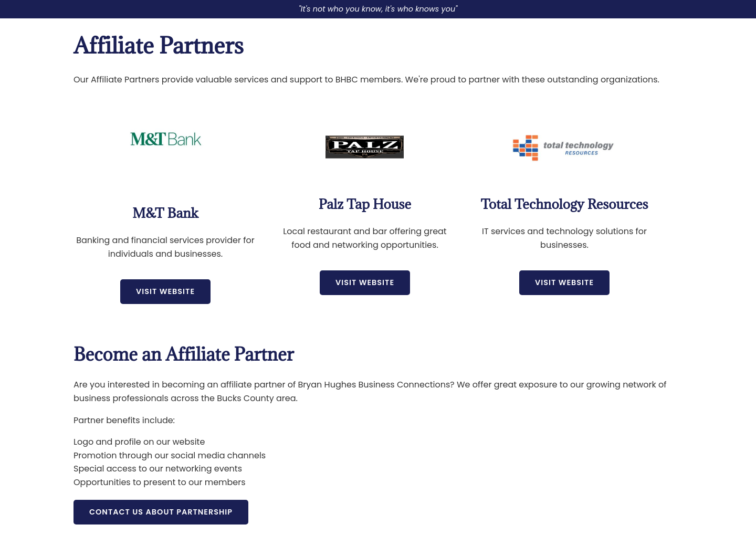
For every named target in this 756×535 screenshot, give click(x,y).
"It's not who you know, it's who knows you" (378, 9)
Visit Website (165, 291)
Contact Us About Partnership (161, 512)
